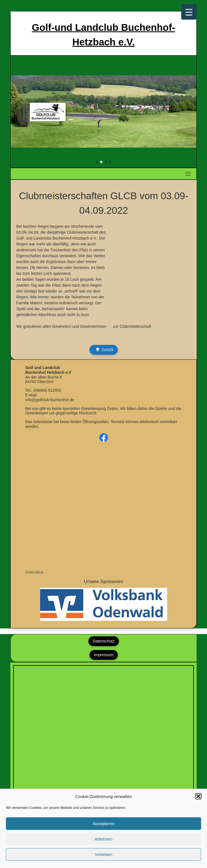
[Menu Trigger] (189, 12)
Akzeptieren (103, 824)
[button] (198, 796)
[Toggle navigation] (188, 174)
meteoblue (34, 572)
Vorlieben (104, 854)
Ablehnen (103, 839)
